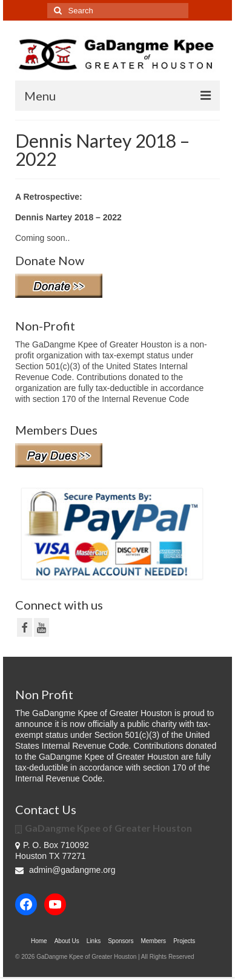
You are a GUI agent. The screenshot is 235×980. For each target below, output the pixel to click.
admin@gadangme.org (65, 870)
